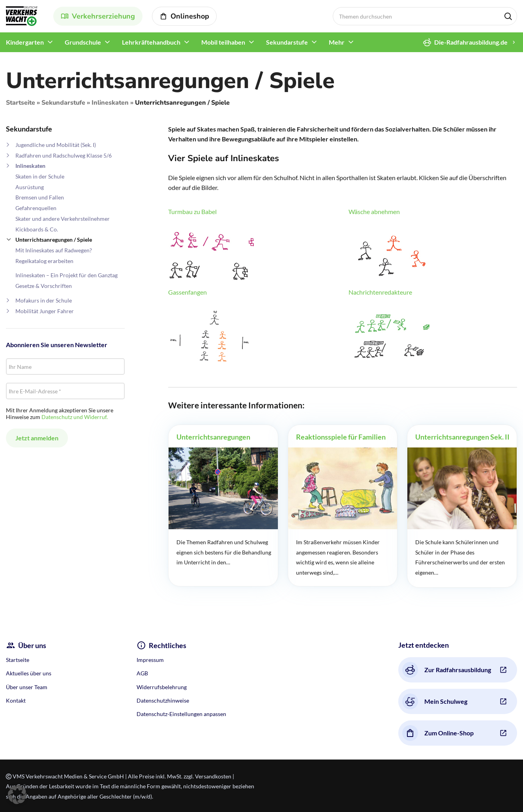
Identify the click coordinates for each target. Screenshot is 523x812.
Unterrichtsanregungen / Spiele (54, 240)
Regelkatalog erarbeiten (44, 261)
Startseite (21, 103)
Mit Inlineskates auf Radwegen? (54, 250)
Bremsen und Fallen (40, 197)
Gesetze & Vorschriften (44, 286)
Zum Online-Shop (438, 733)
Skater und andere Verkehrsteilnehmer (63, 219)
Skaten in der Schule (40, 176)
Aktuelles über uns (29, 673)
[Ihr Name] (65, 367)
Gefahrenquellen (36, 208)
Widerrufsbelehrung (162, 687)
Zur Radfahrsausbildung (447, 670)
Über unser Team (27, 687)
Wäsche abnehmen (374, 211)
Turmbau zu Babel (192, 211)
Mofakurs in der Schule (44, 300)
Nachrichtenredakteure (380, 292)
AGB (142, 673)
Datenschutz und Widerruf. (75, 417)
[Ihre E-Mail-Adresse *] (65, 391)
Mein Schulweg (435, 701)
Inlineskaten (110, 103)
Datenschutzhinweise (163, 700)
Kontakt (16, 700)
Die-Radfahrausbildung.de (465, 42)
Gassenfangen (187, 292)
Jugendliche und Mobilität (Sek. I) (56, 145)
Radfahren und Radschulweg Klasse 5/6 (64, 155)
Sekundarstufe (63, 103)
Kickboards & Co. (37, 229)
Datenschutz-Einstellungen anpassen (181, 714)
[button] (17, 795)
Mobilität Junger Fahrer (45, 311)
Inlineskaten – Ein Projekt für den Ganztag (67, 275)
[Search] (425, 16)
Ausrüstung (30, 187)
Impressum (150, 660)
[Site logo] (22, 15)
